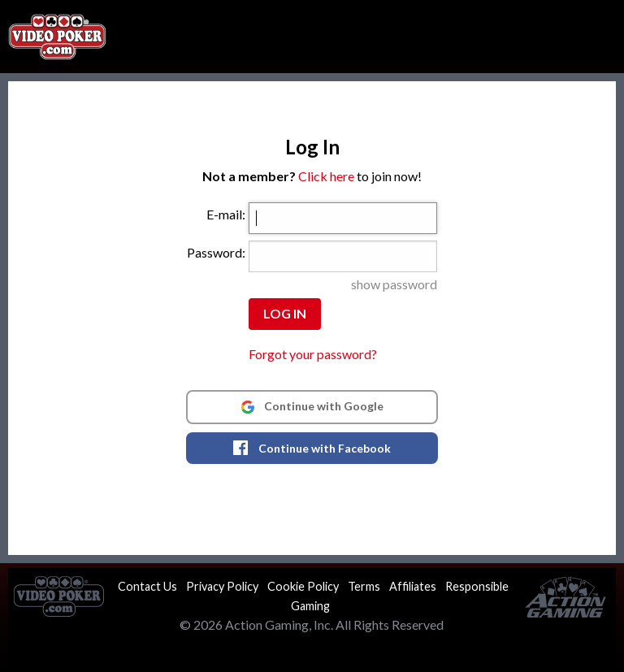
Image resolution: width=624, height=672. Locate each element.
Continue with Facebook (312, 448)
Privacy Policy (222, 586)
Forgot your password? (313, 354)
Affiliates (413, 586)
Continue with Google (312, 406)
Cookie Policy (303, 586)
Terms (364, 586)
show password (394, 284)
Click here (326, 176)
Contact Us (147, 586)
